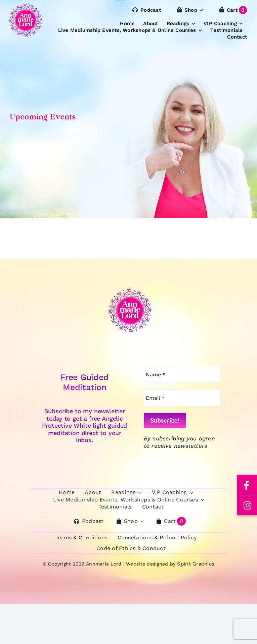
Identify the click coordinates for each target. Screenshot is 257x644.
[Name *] (182, 374)
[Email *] (182, 398)
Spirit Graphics (196, 564)
